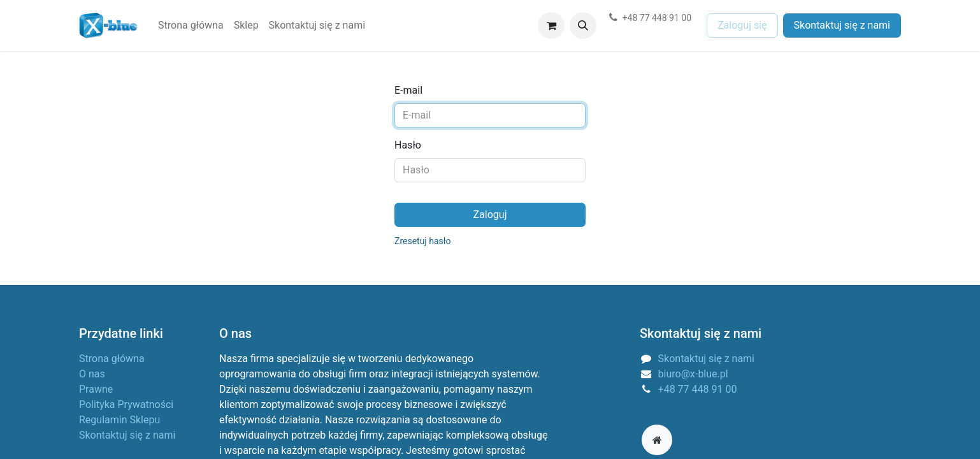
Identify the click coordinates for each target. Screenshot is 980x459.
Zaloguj (490, 215)
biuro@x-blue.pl (693, 374)
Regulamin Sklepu (119, 420)
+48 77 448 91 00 (698, 389)
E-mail (408, 90)
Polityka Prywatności (126, 404)
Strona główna (112, 359)
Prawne (96, 389)
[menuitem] (191, 25)
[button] (583, 25)
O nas (92, 374)
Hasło (408, 145)
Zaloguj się (742, 25)
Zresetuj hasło (423, 241)
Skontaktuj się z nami (842, 25)
